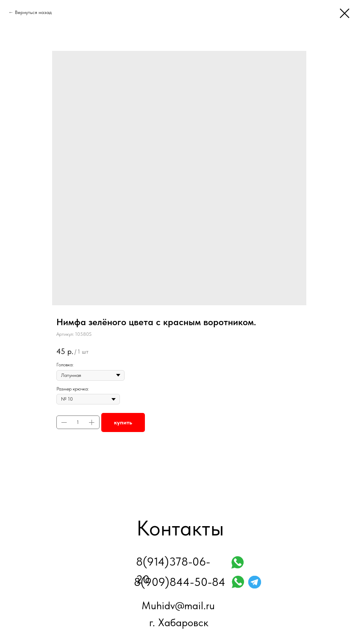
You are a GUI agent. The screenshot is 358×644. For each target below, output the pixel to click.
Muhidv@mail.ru (178, 605)
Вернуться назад (33, 12)
